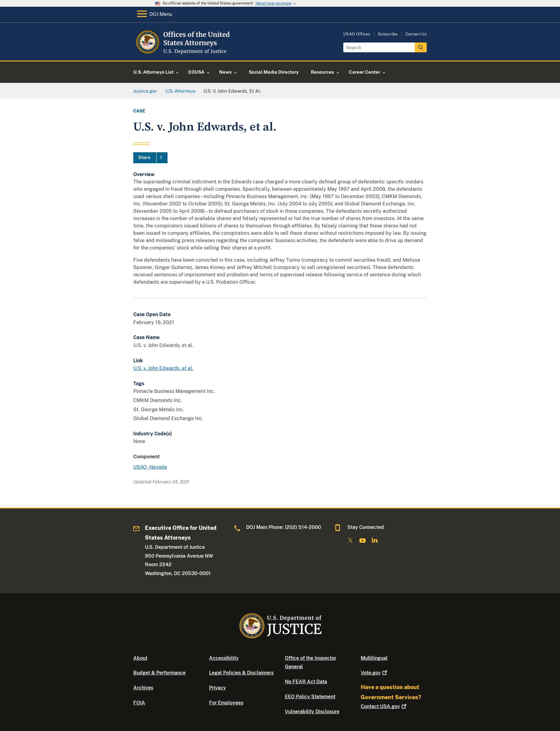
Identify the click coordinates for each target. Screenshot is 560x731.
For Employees (226, 703)
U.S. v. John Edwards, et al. (163, 368)
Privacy (217, 688)
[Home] (183, 53)
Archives (143, 688)
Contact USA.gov (384, 706)
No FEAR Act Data (306, 682)
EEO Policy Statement (310, 697)
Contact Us (416, 34)
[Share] (150, 158)
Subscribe (388, 34)
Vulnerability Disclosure (312, 712)
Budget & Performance (159, 673)
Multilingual (374, 658)
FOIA (139, 703)
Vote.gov (375, 673)
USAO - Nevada (150, 467)
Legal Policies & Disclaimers (241, 673)
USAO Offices (357, 34)
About (140, 658)
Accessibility (224, 658)
